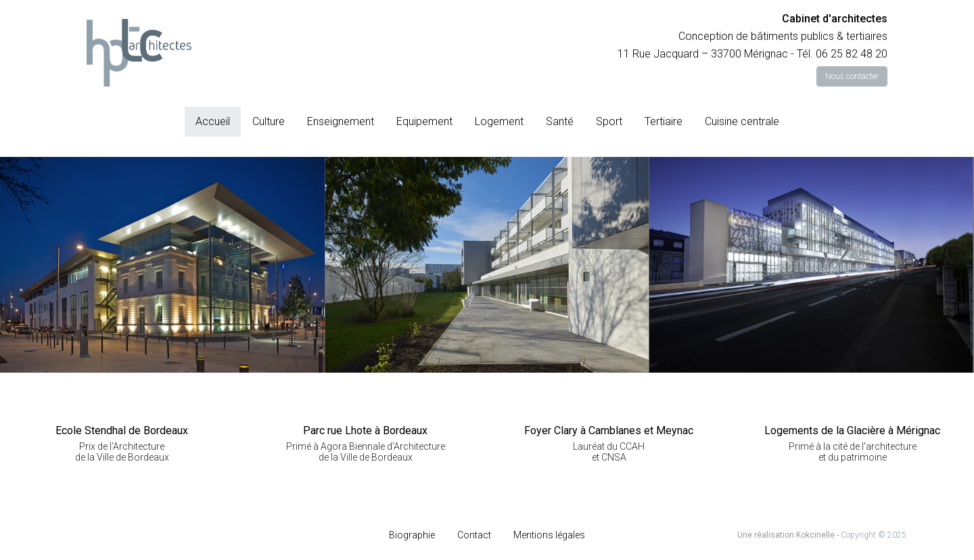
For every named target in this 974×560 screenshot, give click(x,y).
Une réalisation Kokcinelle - (789, 535)
